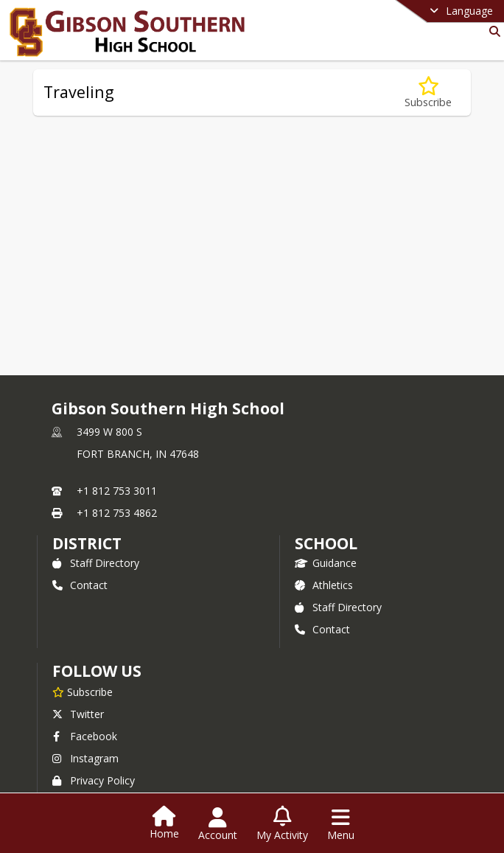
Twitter (78, 714)
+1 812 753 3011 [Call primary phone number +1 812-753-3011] (117, 491)
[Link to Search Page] (492, 31)
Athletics (324, 585)
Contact (80, 585)
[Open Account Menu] (218, 824)
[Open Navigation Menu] (341, 824)
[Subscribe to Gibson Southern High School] (83, 692)
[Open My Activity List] (282, 824)
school (326, 543)
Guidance (326, 563)
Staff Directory (96, 563)
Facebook (85, 736)
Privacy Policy (94, 780)
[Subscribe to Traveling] (428, 93)
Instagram (85, 758)
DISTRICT (87, 543)
